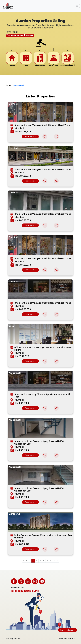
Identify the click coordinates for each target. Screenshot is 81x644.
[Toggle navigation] (77, 6)
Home (8, 85)
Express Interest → (68, 630)
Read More (30, 136)
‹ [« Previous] (23, 561)
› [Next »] (58, 561)
